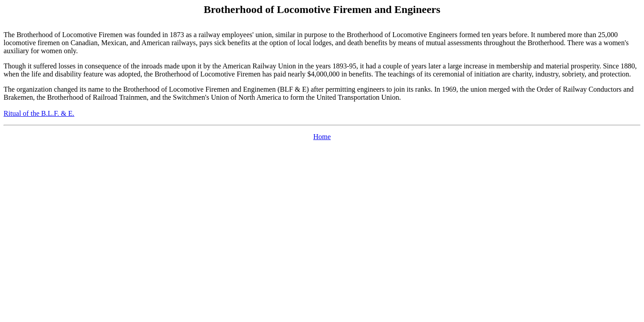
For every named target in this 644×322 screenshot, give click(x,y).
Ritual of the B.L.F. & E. (39, 113)
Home (322, 137)
